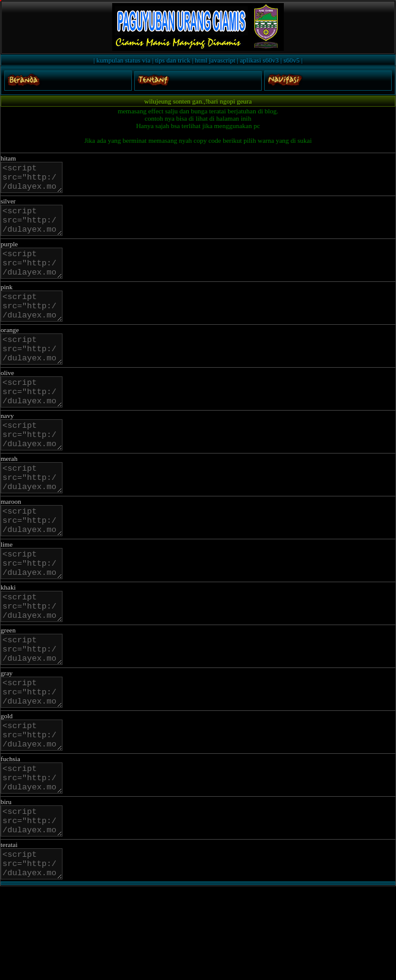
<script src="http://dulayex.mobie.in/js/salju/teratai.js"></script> (35, 955)
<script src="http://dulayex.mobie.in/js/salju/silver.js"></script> (35, 229)
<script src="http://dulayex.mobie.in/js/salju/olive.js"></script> (35, 422)
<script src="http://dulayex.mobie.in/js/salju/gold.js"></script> (35, 810)
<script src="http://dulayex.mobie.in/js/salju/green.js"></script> (35, 713)
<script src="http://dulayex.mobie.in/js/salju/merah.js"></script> (35, 519)
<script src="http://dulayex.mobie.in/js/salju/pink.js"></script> (35, 325)
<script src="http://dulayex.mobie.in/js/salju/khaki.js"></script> (35, 664)
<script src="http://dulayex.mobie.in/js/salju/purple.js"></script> (35, 277)
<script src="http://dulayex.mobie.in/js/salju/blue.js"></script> (35, 906)
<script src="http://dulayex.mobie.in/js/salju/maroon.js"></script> (35, 568)
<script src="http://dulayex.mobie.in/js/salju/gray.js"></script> (35, 761)
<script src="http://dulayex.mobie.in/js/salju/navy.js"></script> (35, 471)
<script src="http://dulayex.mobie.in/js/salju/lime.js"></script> (35, 616)
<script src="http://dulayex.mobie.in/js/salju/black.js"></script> (35, 180)
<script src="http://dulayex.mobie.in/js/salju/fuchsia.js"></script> (35, 858)
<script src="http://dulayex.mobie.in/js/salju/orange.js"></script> (35, 374)
